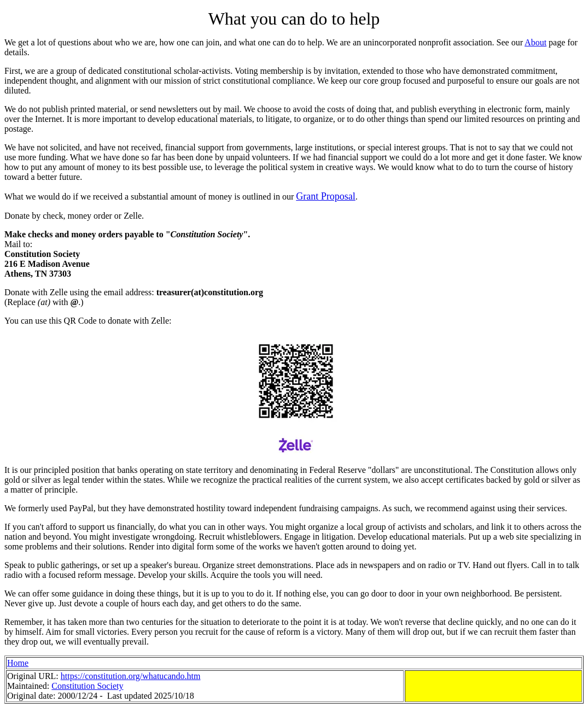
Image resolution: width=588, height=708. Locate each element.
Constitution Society (87, 686)
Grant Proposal (325, 196)
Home (18, 663)
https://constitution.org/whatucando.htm (131, 676)
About (535, 42)
